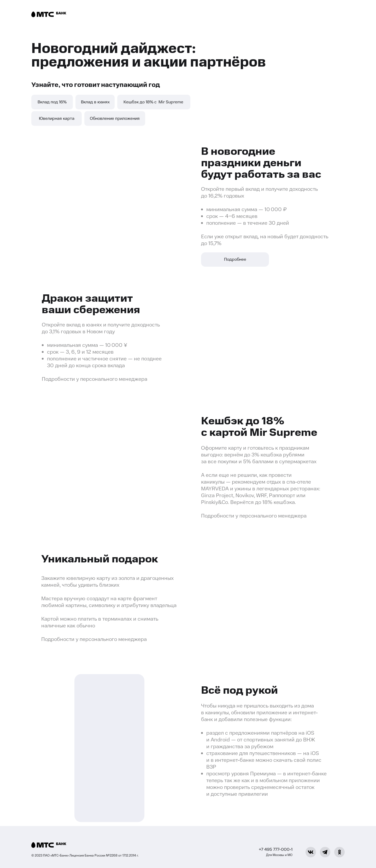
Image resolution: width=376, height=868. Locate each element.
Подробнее (235, 259)
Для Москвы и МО (279, 855)
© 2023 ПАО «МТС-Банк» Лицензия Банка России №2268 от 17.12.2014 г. (85, 855)
